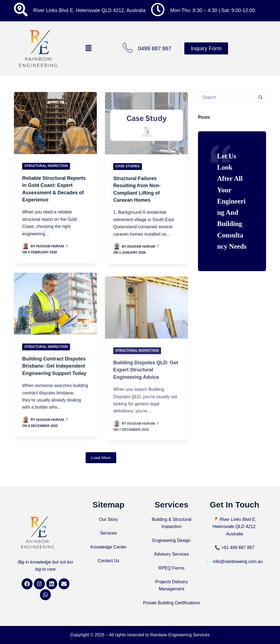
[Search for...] (227, 97)
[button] (88, 48)
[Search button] (261, 97)
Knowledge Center (109, 547)
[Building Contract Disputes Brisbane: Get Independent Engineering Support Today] (55, 310)
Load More (101, 464)
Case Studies (128, 169)
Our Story (109, 519)
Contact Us (108, 561)
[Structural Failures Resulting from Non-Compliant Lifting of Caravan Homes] (146, 126)
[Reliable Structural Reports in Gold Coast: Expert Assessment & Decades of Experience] (55, 124)
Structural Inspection (46, 167)
